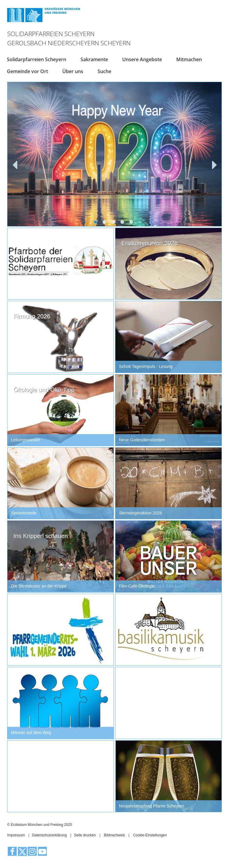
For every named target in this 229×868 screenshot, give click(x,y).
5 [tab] (132, 223)
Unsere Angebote (142, 59)
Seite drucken (85, 835)
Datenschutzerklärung (49, 835)
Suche (104, 71)
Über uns (73, 71)
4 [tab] (123, 223)
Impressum (16, 835)
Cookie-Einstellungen (150, 835)
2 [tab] (106, 223)
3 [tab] (114, 223)
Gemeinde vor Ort (27, 71)
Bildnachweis (114, 835)
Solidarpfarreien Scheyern (37, 59)
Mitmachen (189, 59)
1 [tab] (97, 223)
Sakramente (94, 59)
